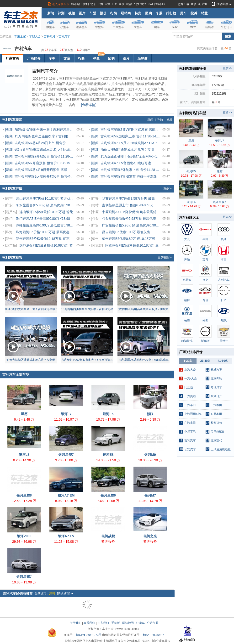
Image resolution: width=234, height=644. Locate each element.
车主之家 (20, 36)
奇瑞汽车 (216, 387)
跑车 (157, 27)
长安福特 (216, 423)
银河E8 (108, 455)
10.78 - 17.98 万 (108, 419)
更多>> (168, 188)
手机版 (116, 623)
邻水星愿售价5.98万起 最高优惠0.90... (44, 205)
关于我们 (76, 623)
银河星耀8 (24, 495)
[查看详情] (89, 105)
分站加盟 (153, 623)
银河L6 (24, 455)
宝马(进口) (217, 432)
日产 (224, 300)
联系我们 (89, 623)
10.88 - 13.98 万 (24, 582)
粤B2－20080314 (153, 635)
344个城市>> (157, 4)
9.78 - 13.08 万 (66, 460)
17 (46, 50)
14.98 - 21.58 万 (108, 460)
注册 (205, 4)
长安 (187, 321)
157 (62, 50)
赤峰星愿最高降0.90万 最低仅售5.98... (44, 225)
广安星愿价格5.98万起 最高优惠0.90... (130, 225)
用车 (183, 13)
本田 (224, 260)
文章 (67, 58)
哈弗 (205, 321)
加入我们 (103, 623)
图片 (126, 58)
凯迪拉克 (187, 341)
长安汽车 (190, 449)
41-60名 (223, 361)
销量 (204, 13)
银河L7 (66, 414)
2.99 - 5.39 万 (150, 419)
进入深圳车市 (61, 4)
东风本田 (216, 414)
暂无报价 (108, 542)
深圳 (86, 4)
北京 (93, 4)
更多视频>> (165, 257)
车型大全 (35, 36)
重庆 (122, 4)
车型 (93, 13)
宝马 (205, 260)
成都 (129, 4)
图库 (82, 13)
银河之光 (150, 536)
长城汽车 (216, 370)
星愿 (24, 414)
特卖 (138, 13)
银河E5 (108, 414)
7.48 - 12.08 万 (108, 501)
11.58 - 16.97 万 (66, 419)
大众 (187, 239)
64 (226, 48)
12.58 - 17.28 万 (24, 501)
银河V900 (24, 536)
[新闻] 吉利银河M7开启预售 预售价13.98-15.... (39, 163)
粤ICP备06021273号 (88, 635)
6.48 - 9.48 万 (24, 419)
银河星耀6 (108, 495)
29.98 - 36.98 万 (24, 542)
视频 (72, 13)
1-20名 (188, 361)
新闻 (51, 13)
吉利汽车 (64, 36)
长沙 (136, 4)
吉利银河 (49, 36)
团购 (149, 13)
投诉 (194, 13)
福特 (187, 300)
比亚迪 (187, 280)
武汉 (143, 4)
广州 (115, 4)
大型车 (138, 27)
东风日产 (216, 396)
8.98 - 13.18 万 (66, 501)
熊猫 (150, 414)
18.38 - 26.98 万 (150, 460)
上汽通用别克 (193, 414)
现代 (224, 321)
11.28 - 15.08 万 (66, 542)
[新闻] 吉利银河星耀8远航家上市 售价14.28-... (125, 170)
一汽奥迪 (190, 396)
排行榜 (171, 13)
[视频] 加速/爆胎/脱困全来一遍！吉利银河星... (39, 130)
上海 (100, 4)
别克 (205, 280)
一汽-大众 (191, 378)
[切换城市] (65, 593)
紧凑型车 (82, 27)
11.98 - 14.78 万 (150, 501)
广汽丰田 (190, 423)
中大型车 (118, 27)
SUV (175, 27)
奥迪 (224, 239)
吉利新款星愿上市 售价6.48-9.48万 (128, 205)
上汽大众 (190, 370)
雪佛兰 (224, 341)
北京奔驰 (216, 378)
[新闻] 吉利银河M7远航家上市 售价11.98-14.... (125, 136)
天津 (107, 4)
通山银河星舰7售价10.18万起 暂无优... (45, 198)
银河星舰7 (66, 455)
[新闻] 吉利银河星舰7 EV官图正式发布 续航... (125, 130)
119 (79, 50)
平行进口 (227, 27)
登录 (193, 4)
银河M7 (150, 495)
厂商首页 (12, 58)
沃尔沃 (205, 341)
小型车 (65, 27)
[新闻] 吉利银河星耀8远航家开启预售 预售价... (39, 176)
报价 (103, 13)
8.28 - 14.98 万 (24, 460)
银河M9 (150, 455)
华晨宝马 (190, 432)
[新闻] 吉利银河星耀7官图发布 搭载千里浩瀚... (125, 176)
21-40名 (205, 361)
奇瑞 (205, 300)
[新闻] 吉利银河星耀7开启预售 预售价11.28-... (39, 156)
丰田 (205, 239)
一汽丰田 (190, 405)
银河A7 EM (66, 495)
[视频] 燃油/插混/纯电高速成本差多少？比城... (39, 150)
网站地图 (128, 623)
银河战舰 (108, 536)
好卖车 (140, 623)
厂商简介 (34, 58)
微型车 (51, 27)
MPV (193, 27)
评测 (61, 13)
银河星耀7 (24, 577)
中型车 (99, 27)
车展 (159, 13)
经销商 (126, 13)
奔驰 (187, 260)
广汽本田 (216, 405)
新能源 (209, 27)
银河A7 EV (66, 536)
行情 (114, 13)
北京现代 (216, 441)
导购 (160, 120)
